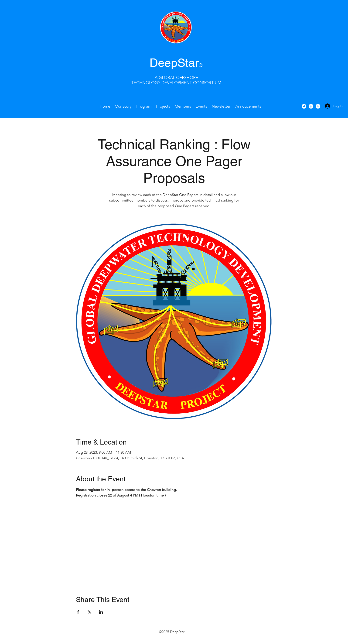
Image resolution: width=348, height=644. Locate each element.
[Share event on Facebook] (78, 612)
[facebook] (311, 106)
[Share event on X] (90, 612)
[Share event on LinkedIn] (101, 612)
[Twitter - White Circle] (304, 106)
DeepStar (174, 63)
